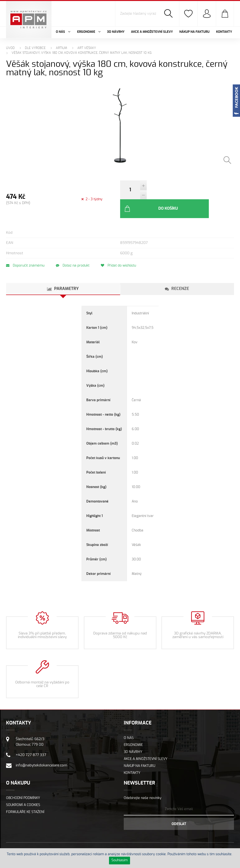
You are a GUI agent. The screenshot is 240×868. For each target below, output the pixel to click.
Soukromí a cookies (23, 789)
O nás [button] (63, 32)
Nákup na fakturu (194, 32)
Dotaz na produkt (74, 250)
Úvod (10, 48)
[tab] (63, 273)
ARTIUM (62, 48)
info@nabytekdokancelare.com (41, 750)
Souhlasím (120, 860)
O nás (129, 722)
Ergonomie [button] (89, 32)
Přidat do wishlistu (122, 250)
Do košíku (177, 193)
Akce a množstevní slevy (152, 32)
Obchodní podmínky (23, 782)
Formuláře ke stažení (25, 796)
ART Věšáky (87, 48)
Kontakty (224, 32)
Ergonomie (133, 729)
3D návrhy (116, 32)
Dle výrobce (35, 48)
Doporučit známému (25, 250)
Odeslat (179, 808)
